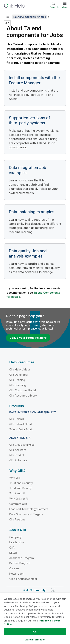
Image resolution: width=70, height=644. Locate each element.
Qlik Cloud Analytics (22, 445)
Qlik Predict (17, 455)
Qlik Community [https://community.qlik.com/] (35, 590)
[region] (35, 619)
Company (15, 537)
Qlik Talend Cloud (21, 424)
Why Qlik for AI (19, 499)
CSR (12, 548)
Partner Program (20, 563)
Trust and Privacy (21, 488)
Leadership (17, 542)
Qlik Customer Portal (23, 390)
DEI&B (13, 553)
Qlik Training (17, 380)
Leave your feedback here (28, 338)
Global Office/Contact (23, 579)
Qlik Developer (19, 375)
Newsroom (16, 574)
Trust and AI (17, 493)
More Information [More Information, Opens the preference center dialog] (35, 640)
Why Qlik (15, 478)
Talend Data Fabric (21, 429)
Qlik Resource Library (23, 395)
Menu (65, 7)
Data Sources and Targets (26, 514)
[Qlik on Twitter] (53, 590)
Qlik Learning (18, 385)
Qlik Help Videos (20, 369)
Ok (35, 632)
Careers (14, 568)
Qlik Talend (17, 419)
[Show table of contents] (7, 17)
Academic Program (22, 558)
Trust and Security (21, 483)
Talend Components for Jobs (29, 17)
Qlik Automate (18, 460)
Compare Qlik (18, 504)
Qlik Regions (17, 519)
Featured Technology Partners (29, 509)
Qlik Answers (18, 450)
